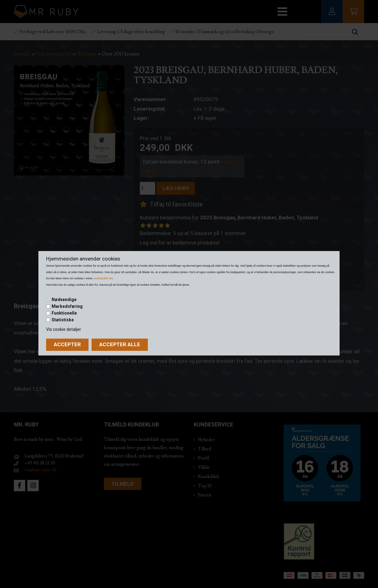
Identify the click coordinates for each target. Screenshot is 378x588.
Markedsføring (67, 306)
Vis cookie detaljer (64, 329)
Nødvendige (64, 300)
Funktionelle (64, 313)
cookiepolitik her (103, 278)
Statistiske (63, 320)
